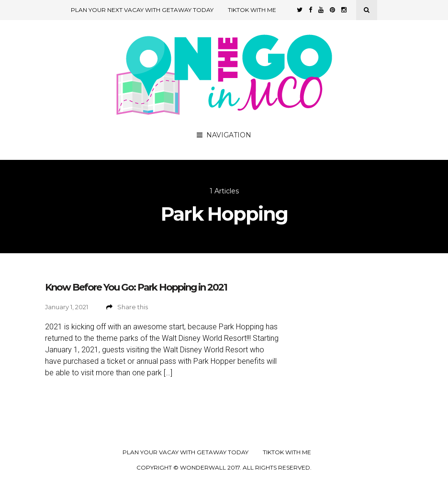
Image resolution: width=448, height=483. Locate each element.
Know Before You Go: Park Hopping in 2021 (136, 287)
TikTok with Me (252, 10)
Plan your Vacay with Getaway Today (185, 452)
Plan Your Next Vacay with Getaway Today (142, 10)
